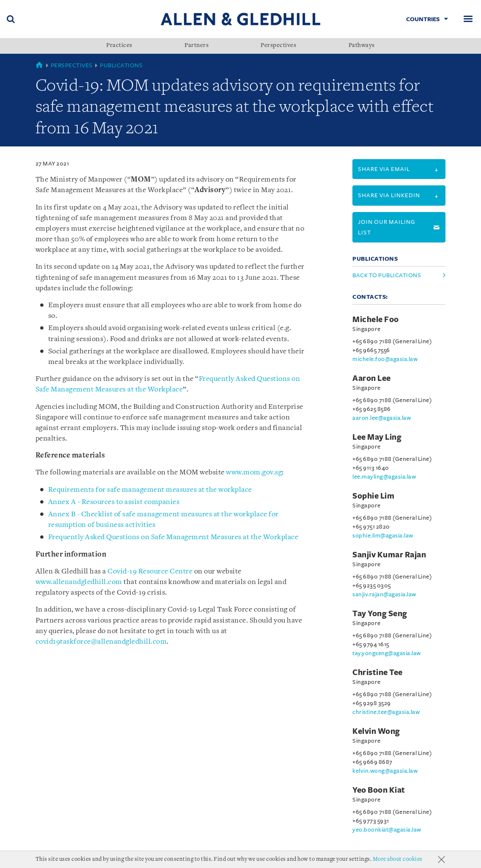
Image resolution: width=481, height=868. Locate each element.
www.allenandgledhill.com (79, 582)
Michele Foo (376, 320)
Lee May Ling (377, 437)
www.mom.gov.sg (254, 473)
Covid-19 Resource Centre (150, 572)
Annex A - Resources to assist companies (114, 502)
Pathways (362, 46)
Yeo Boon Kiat (379, 790)
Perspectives (278, 46)
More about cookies (398, 859)
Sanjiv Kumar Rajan (389, 555)
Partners (197, 46)
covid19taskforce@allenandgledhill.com (101, 642)
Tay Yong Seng (380, 614)
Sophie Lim (373, 496)
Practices (119, 46)
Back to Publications (387, 275)
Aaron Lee (372, 378)
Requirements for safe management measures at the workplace (150, 490)
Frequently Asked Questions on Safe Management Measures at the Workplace (173, 537)
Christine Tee (378, 672)
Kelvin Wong (376, 731)
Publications (121, 65)
